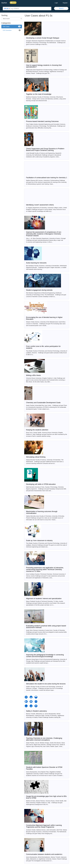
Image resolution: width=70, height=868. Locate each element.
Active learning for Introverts (36, 263)
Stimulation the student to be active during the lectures (46, 684)
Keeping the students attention (37, 430)
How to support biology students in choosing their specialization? (44, 66)
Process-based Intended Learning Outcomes (42, 121)
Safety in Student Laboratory (36, 711)
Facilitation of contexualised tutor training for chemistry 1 (47, 178)
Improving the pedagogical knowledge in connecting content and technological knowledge (45, 656)
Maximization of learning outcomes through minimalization (42, 512)
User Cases (12, 26)
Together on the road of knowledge (39, 94)
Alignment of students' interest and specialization (44, 599)
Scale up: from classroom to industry (39, 541)
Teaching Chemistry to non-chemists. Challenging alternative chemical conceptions (44, 739)
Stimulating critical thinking (36, 457)
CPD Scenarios (12, 30)
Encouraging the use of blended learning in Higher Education (44, 318)
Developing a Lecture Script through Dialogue (43, 38)
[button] (9, 9)
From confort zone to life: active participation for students (43, 347)
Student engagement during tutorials (39, 290)
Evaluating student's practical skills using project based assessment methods (46, 627)
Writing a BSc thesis (33, 375)
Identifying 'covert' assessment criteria (40, 205)
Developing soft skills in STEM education (41, 484)
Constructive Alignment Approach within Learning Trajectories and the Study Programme (44, 826)
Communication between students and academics (44, 854)
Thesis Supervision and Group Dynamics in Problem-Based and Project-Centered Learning (45, 150)
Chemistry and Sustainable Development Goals (43, 403)
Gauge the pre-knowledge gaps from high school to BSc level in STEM (46, 797)
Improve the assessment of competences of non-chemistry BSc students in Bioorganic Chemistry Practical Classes (44, 234)
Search (61, 8)
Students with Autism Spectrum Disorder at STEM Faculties (44, 768)
